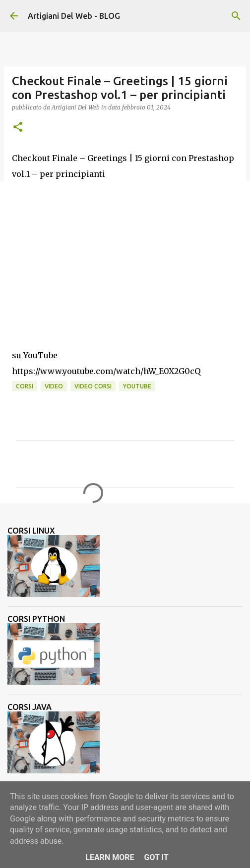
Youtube (137, 386)
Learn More (110, 857)
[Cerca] (236, 16)
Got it (156, 857)
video (54, 386)
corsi (25, 386)
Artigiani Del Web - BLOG (74, 16)
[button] (18, 128)
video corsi (93, 386)
